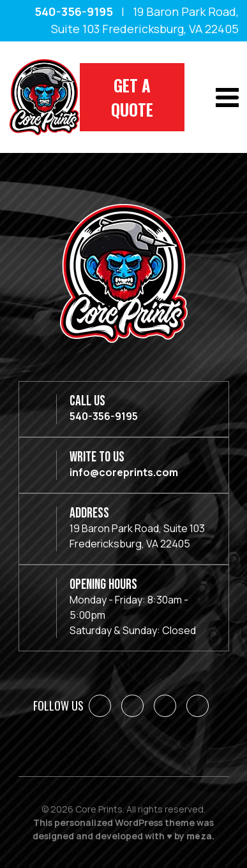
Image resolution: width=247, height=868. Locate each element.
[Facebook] (100, 706)
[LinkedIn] (132, 706)
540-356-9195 (74, 11)
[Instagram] (165, 706)
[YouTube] (198, 706)
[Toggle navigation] (227, 98)
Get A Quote (132, 97)
